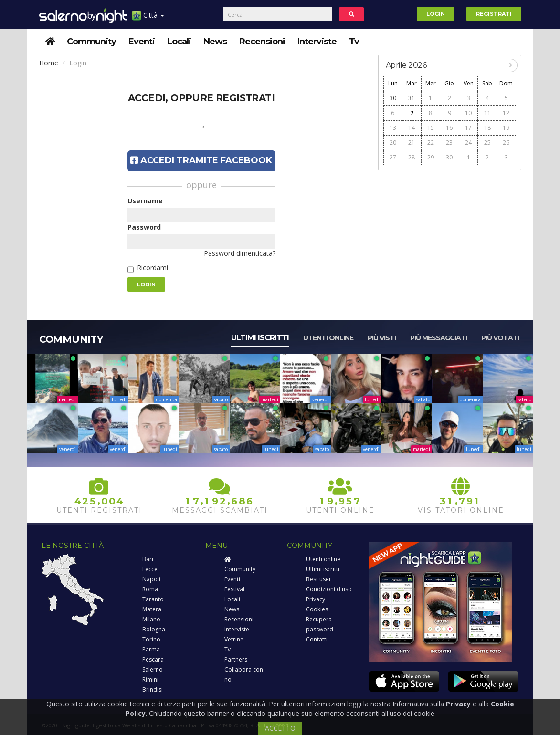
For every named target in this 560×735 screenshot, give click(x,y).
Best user (319, 579)
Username (145, 201)
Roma (150, 589)
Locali (179, 42)
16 (449, 128)
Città (148, 19)
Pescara (153, 659)
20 (393, 142)
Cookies (317, 609)
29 (431, 157)
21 (412, 142)
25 (487, 142)
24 (468, 142)
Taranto (153, 599)
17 (468, 128)
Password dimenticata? (240, 253)
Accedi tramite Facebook (201, 160)
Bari (148, 559)
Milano (151, 619)
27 (393, 157)
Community (91, 42)
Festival (234, 589)
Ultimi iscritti (260, 338)
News (215, 42)
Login (436, 14)
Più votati (500, 338)
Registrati (494, 14)
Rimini (150, 679)
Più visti (382, 338)
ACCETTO (280, 728)
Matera (152, 609)
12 (506, 113)
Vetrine (234, 639)
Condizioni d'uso (329, 589)
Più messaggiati (438, 338)
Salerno (153, 669)
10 (468, 113)
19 (506, 128)
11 (487, 113)
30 (393, 98)
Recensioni (262, 42)
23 (449, 142)
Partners (236, 659)
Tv (354, 42)
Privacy (316, 599)
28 (412, 157)
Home (49, 63)
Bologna (154, 629)
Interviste (317, 42)
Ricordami (153, 268)
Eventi (142, 42)
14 (412, 128)
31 (412, 98)
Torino (151, 639)
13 (393, 128)
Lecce (150, 569)
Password (144, 227)
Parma (151, 649)
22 (431, 142)
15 (431, 128)
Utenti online (328, 338)
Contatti (317, 639)
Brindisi (153, 689)
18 (487, 128)
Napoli (151, 579)
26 (506, 142)
